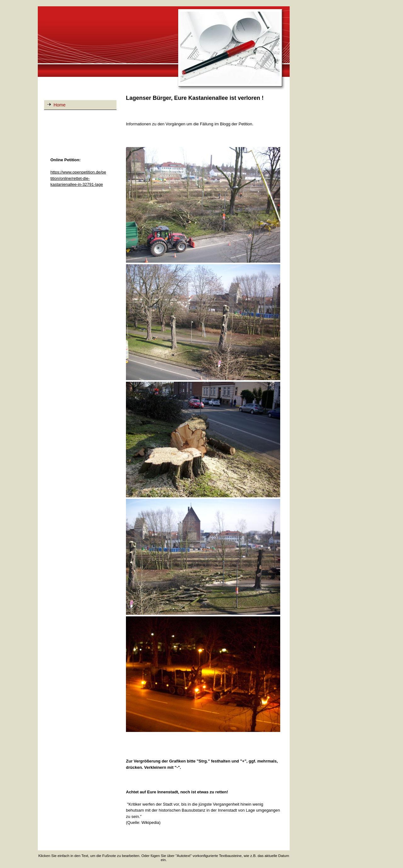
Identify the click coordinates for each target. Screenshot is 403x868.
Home (60, 105)
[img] (164, 49)
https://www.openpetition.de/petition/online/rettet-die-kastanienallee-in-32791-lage (78, 178)
